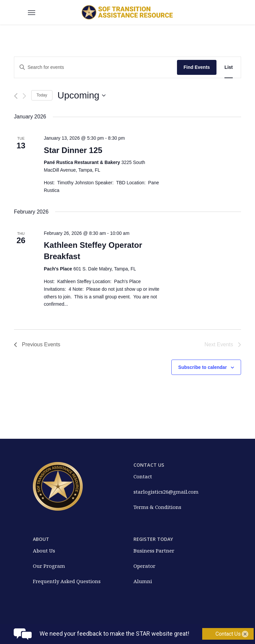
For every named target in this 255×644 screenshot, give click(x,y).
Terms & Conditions (157, 507)
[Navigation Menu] (32, 12)
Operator (144, 566)
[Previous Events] (16, 96)
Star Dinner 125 (73, 150)
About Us (44, 551)
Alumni (143, 581)
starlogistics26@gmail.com (166, 492)
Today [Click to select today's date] (42, 95)
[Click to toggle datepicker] (82, 95)
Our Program (49, 566)
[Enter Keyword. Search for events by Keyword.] (96, 67)
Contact (143, 476)
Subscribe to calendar (203, 367)
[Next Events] (24, 96)
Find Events (197, 67)
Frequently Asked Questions (67, 581)
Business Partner (154, 551)
